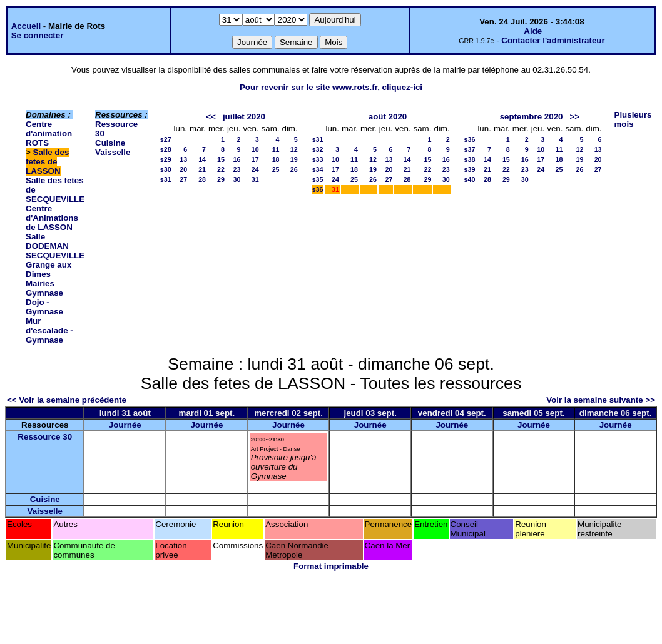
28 (202, 179)
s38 (470, 159)
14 (202, 159)
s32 (318, 149)
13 (183, 159)
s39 (470, 169)
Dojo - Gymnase (44, 307)
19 (294, 159)
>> (575, 117)
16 (237, 159)
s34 (318, 169)
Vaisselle (113, 152)
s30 (166, 169)
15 (221, 159)
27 (183, 179)
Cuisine (110, 143)
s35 (318, 179)
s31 (166, 179)
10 (255, 149)
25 (276, 169)
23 (237, 169)
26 (294, 169)
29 (221, 179)
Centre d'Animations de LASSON (52, 218)
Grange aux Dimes (48, 269)
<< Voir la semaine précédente (67, 400)
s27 (166, 139)
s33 (318, 159)
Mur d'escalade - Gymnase (49, 330)
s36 (318, 189)
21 (202, 169)
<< (211, 117)
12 (294, 149)
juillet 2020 (244, 117)
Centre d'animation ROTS (49, 133)
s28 (166, 149)
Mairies (40, 284)
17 (255, 159)
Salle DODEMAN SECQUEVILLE (55, 246)
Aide (533, 31)
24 (255, 169)
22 (221, 169)
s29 (166, 159)
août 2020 (388, 117)
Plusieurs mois (633, 119)
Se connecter (38, 35)
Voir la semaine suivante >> (601, 400)
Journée (125, 425)
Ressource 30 (45, 437)
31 (255, 179)
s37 (470, 149)
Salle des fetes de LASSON (47, 162)
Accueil (26, 26)
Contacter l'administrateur (553, 40)
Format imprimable (331, 566)
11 (276, 149)
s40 (470, 179)
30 (237, 179)
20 (183, 169)
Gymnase (44, 293)
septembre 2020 (532, 117)
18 (276, 159)
